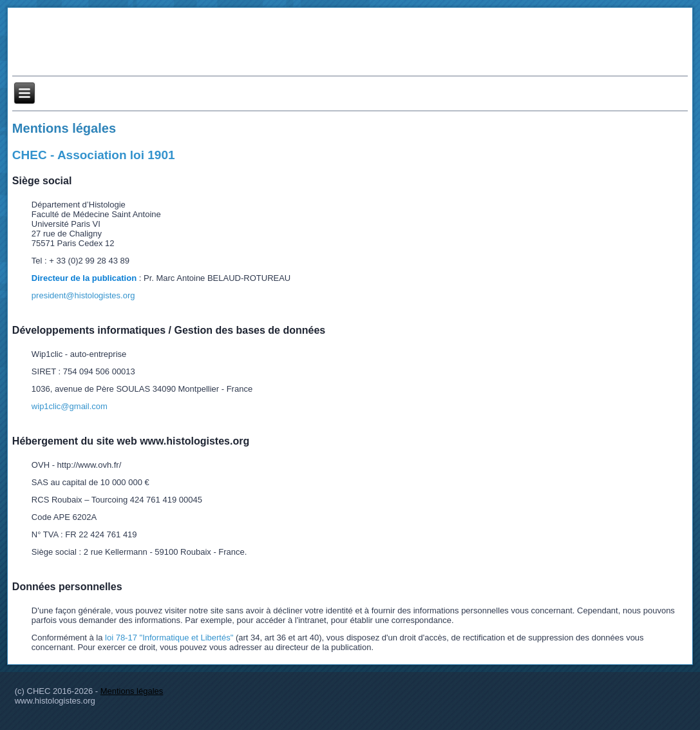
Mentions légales (64, 128)
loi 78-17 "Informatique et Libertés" (169, 638)
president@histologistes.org (83, 295)
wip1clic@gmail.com (70, 406)
